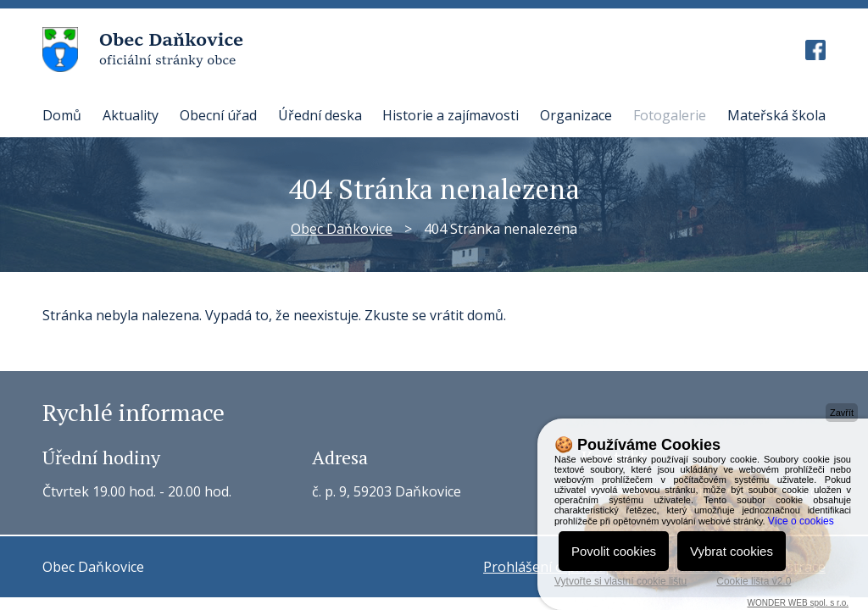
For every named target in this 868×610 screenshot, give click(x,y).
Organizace (576, 115)
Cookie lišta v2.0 (754, 581)
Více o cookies (801, 521)
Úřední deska (320, 115)
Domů (62, 115)
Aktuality (131, 115)
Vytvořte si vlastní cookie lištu (620, 581)
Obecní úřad (218, 115)
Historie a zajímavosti (451, 115)
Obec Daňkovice (342, 229)
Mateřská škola (776, 115)
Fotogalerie (670, 115)
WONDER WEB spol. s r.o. (798, 603)
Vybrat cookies (732, 551)
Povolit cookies (614, 551)
